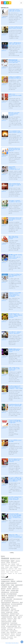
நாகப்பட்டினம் (8, 570)
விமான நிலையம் (18, 599)
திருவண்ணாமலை (4, 573)
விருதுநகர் (8, 572)
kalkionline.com (4, 18)
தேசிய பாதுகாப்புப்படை (15, 625)
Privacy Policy (14, 643)
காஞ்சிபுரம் (3, 570)
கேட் (19, 626)
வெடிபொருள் (10, 597)
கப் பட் (21, 615)
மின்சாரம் (13, 634)
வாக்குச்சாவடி (12, 636)
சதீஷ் (8, 607)
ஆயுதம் (3, 607)
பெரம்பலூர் (3, 575)
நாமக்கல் (7, 567)
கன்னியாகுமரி (13, 566)
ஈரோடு (3, 566)
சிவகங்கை (12, 572)
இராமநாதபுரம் (14, 563)
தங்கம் (12, 607)
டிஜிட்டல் (20, 617)
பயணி (3, 590)
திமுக (3, 583)
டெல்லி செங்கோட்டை (7, 579)
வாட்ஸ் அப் (4, 620)
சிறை (17, 615)
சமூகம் (10, 587)
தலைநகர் (4, 587)
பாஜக (12, 585)
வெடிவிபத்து (18, 634)
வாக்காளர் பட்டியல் (14, 614)
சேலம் (9, 564)
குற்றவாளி (12, 615)
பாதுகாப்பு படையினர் (7, 599)
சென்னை (5, 558)
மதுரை (13, 561)
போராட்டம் (10, 618)
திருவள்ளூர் (3, 572)
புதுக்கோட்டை (11, 569)
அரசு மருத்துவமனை (5, 634)
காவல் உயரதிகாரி (5, 631)
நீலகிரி (16, 569)
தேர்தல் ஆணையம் (6, 602)
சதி (2, 601)
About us (17, 643)
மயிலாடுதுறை (19, 566)
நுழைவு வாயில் (5, 615)
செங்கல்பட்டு (19, 570)
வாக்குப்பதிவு (9, 612)
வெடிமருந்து (3, 637)
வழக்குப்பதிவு (15, 590)
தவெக (8, 632)
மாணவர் (10, 620)
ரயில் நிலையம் (5, 592)
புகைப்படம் (15, 606)
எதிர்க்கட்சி (4, 596)
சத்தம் (21, 602)
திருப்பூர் (3, 567)
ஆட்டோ (7, 636)
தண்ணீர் (14, 622)
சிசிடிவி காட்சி (13, 632)
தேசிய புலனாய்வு (6, 609)
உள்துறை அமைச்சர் (11, 583)
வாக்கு (3, 597)
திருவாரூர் (14, 570)
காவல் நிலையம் (5, 614)
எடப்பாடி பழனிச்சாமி (16, 604)
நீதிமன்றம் (8, 606)
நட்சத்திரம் (3, 632)
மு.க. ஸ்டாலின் (14, 592)
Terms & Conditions (8, 643)
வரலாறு (3, 594)
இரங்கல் (3, 589)
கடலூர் (18, 564)
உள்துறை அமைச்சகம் (7, 617)
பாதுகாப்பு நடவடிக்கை (6, 622)
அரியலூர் (20, 569)
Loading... (12, 553)
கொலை (3, 612)
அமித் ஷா (19, 581)
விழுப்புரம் (16, 572)
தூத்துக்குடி (18, 561)
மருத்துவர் (20, 596)
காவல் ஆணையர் (5, 611)
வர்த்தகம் (11, 639)
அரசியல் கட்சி (10, 628)
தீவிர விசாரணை (6, 604)
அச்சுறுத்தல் (18, 636)
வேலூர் (11, 567)
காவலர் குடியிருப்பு (13, 631)
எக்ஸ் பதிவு (3, 629)
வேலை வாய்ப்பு (18, 628)
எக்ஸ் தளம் (4, 618)
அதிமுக (15, 587)
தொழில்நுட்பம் (12, 596)
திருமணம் (14, 609)
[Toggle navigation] (21, 3)
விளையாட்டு (15, 602)
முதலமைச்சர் (19, 585)
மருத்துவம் (4, 625)
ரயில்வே (19, 632)
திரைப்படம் (15, 589)
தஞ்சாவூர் (13, 564)
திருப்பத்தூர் (20, 573)
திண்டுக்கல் (7, 566)
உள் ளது (3, 626)
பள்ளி (12, 611)
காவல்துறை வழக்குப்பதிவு (12, 626)
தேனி (16, 573)
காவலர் (3, 636)
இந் (14, 629)
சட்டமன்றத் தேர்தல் (12, 594)
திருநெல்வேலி (4, 564)
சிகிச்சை (13, 581)
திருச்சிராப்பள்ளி (15, 559)
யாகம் (15, 637)
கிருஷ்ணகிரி (16, 567)
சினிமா (8, 590)
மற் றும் (15, 617)
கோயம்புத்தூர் (5, 561)
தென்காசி (3, 563)
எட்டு (19, 618)
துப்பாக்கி (17, 611)
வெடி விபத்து (10, 629)
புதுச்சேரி (8, 563)
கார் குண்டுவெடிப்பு (9, 601)
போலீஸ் (16, 612)
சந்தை (15, 618)
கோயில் (9, 589)
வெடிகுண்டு (4, 628)
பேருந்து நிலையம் (5, 623)
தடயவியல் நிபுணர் (5, 639)
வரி (8, 625)
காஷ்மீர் (14, 620)
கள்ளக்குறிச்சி (10, 573)
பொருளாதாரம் (10, 637)
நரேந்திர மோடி (5, 585)
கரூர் (14, 573)
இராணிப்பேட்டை (4, 569)
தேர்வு (3, 606)
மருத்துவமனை (5, 581)
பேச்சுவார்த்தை (14, 623)
